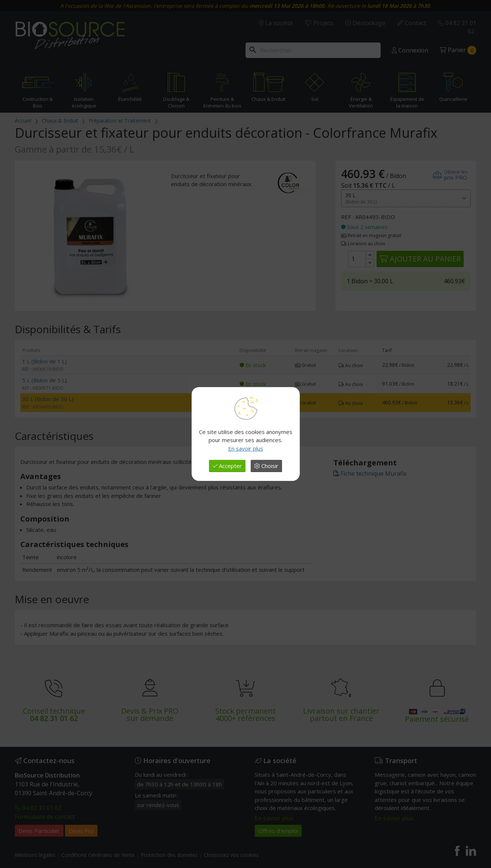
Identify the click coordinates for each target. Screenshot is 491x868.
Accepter (227, 466)
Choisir (266, 466)
